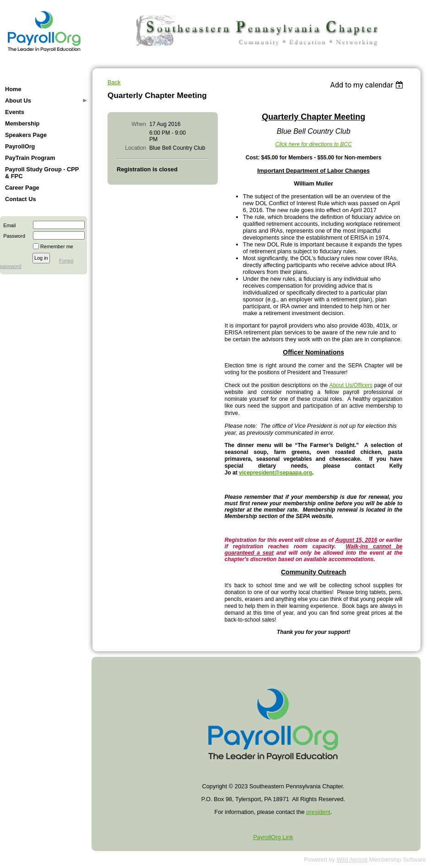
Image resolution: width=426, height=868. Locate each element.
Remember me (57, 246)
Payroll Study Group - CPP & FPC (42, 173)
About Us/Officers (351, 385)
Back (114, 82)
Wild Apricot (352, 860)
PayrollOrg (20, 146)
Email (8, 225)
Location (135, 148)
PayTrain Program (30, 158)
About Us (18, 101)
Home (13, 89)
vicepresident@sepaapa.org (275, 473)
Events (15, 112)
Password (13, 236)
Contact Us (21, 199)
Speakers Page (26, 135)
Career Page (22, 188)
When (139, 124)
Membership (22, 123)
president (318, 812)
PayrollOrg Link (273, 837)
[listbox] (368, 85)
